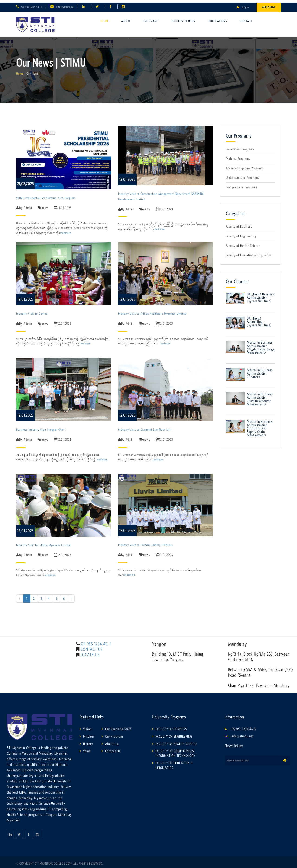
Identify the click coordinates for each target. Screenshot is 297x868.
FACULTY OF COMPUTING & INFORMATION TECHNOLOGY (175, 751)
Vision (87, 726)
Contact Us (113, 748)
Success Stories (183, 18)
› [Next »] (71, 596)
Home (105, 18)
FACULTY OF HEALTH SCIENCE (176, 741)
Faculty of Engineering (241, 233)
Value (87, 748)
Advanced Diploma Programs (245, 165)
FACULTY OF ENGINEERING (174, 733)
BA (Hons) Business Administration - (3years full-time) (260, 295)
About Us (112, 741)
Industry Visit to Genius (32, 311)
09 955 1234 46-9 (32, 4)
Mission (89, 733)
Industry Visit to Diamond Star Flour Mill (145, 427)
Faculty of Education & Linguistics (249, 252)
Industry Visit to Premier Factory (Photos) (145, 542)
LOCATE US (90, 652)
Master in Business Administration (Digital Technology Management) (261, 345)
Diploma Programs (238, 156)
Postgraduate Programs (242, 184)
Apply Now (269, 5)
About (126, 18)
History (88, 741)
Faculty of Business (239, 224)
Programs (151, 18)
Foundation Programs (240, 146)
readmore (66, 230)
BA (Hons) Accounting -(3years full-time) (259, 319)
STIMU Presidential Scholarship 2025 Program (46, 195)
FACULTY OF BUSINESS (171, 726)
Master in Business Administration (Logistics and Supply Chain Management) (260, 426)
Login (243, 5)
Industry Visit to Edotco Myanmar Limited (44, 542)
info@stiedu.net (65, 4)
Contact (246, 18)
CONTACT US (92, 647)
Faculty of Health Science (243, 243)
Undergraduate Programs (243, 175)
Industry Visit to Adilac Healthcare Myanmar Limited (152, 311)
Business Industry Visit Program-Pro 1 (41, 427)
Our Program (114, 733)
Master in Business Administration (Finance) (260, 371)
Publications (217, 18)
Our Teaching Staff (118, 726)
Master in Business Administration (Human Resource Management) (260, 396)
